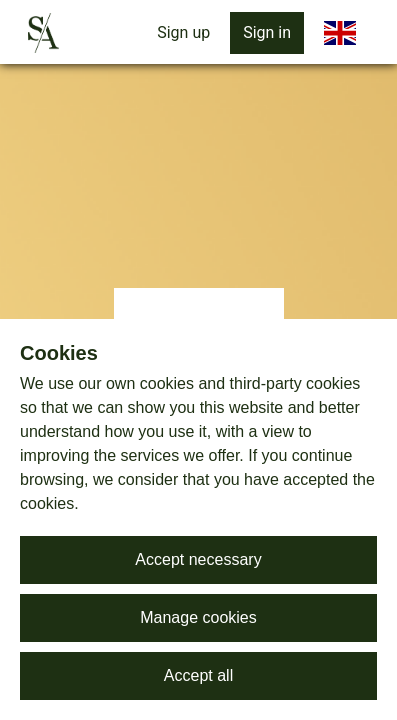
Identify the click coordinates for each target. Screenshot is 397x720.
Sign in (267, 32)
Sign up (183, 32)
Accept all (198, 675)
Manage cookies (198, 617)
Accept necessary (198, 559)
